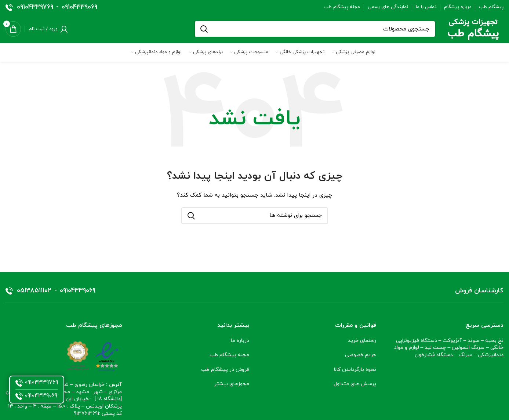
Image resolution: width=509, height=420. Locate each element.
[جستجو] (315, 29)
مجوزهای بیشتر (232, 384)
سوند (473, 341)
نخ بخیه (494, 341)
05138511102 (34, 291)
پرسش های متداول (355, 384)
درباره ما (240, 341)
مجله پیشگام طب (229, 355)
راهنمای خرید (362, 341)
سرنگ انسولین (468, 348)
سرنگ (465, 355)
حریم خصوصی (361, 355)
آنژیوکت (452, 341)
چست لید (435, 348)
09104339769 (35, 7)
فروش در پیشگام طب (224, 370)
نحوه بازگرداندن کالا (355, 370)
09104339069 (79, 7)
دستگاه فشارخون (434, 355)
